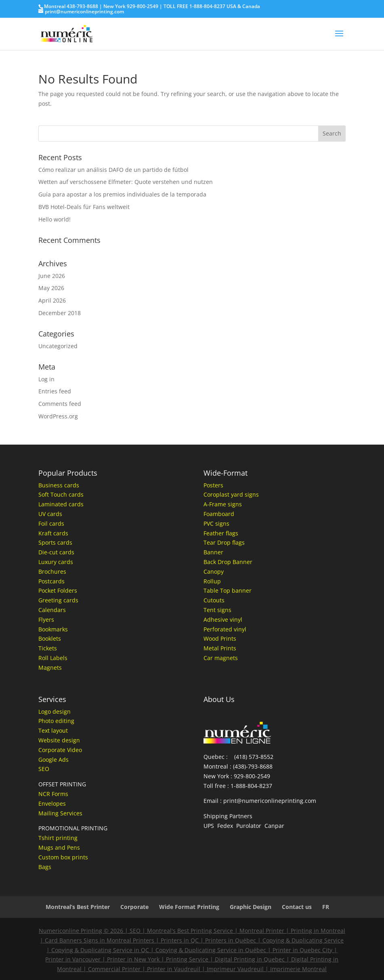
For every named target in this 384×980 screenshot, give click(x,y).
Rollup (212, 581)
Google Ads (54, 760)
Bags (45, 867)
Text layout (53, 730)
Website (49, 740)
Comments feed (60, 404)
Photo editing (56, 721)
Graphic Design (251, 907)
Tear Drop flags (224, 542)
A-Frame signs (223, 504)
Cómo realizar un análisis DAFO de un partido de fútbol (113, 170)
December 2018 (60, 313)
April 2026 (52, 300)
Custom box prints (63, 857)
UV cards (50, 514)
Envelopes (52, 803)
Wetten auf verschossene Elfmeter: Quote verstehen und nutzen (126, 182)
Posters (213, 485)
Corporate (134, 907)
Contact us (297, 907)
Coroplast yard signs (231, 494)
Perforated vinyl (225, 629)
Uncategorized (58, 346)
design (70, 740)
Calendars (52, 610)
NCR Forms (53, 794)
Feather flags (221, 533)
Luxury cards (56, 562)
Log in (46, 379)
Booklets (50, 638)
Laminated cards (61, 504)
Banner (213, 552)
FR (326, 907)
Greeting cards (58, 600)
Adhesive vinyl (223, 620)
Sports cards (55, 542)
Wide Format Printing (189, 907)
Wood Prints (220, 638)
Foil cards (51, 523)
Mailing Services (60, 813)
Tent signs (217, 610)
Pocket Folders (58, 590)
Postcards (51, 581)
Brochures (52, 571)
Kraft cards (53, 533)
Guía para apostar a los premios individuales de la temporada (122, 194)
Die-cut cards (56, 552)
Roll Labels (53, 658)
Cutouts (214, 600)
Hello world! (55, 219)
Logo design (55, 711)
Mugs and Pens (59, 847)
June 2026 (52, 276)
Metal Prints (220, 648)
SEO (44, 769)
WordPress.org (58, 416)
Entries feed (55, 391)
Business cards (59, 485)
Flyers (46, 620)
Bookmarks (53, 629)
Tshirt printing (58, 838)
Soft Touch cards (61, 494)
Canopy (214, 571)
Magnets (50, 668)
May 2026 (51, 288)
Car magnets (221, 658)
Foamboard (219, 514)
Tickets (48, 648)
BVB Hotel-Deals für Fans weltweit (84, 207)
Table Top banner (228, 590)
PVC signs (216, 523)
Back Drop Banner (228, 562)
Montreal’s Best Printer (78, 907)
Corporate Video (60, 750)
